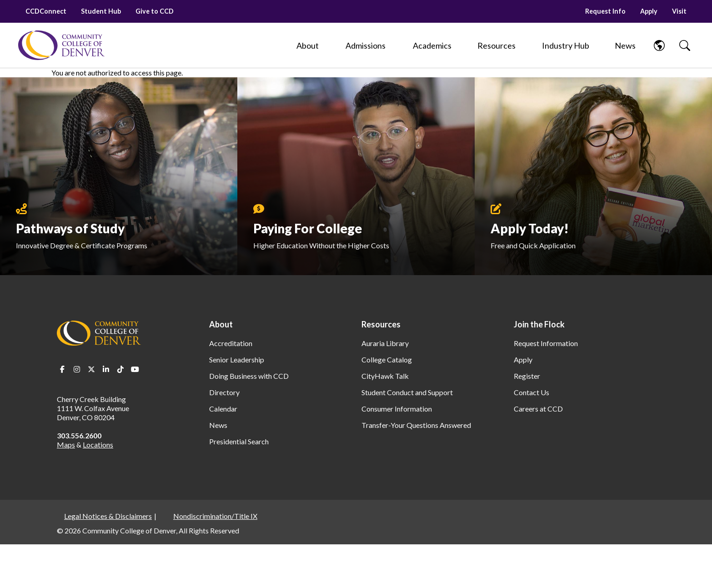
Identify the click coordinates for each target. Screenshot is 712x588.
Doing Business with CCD (249, 376)
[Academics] (432, 45)
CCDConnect (46, 11)
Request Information (546, 343)
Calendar (223, 409)
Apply (649, 11)
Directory (224, 392)
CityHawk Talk (385, 376)
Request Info (605, 11)
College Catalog (387, 359)
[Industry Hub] (565, 45)
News (218, 425)
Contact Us (531, 392)
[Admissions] (366, 45)
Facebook (62, 369)
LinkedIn (106, 369)
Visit (679, 11)
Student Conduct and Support (407, 392)
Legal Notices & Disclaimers (108, 516)
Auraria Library (385, 343)
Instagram (77, 369)
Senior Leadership (237, 359)
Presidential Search (239, 441)
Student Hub (101, 11)
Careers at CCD (538, 409)
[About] (307, 45)
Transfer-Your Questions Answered (416, 425)
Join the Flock (539, 324)
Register (527, 376)
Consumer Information (397, 409)
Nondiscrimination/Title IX (215, 516)
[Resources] (496, 45)
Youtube (135, 369)
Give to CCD (155, 11)
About (221, 324)
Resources (381, 324)
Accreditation (231, 343)
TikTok (120, 369)
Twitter (91, 369)
